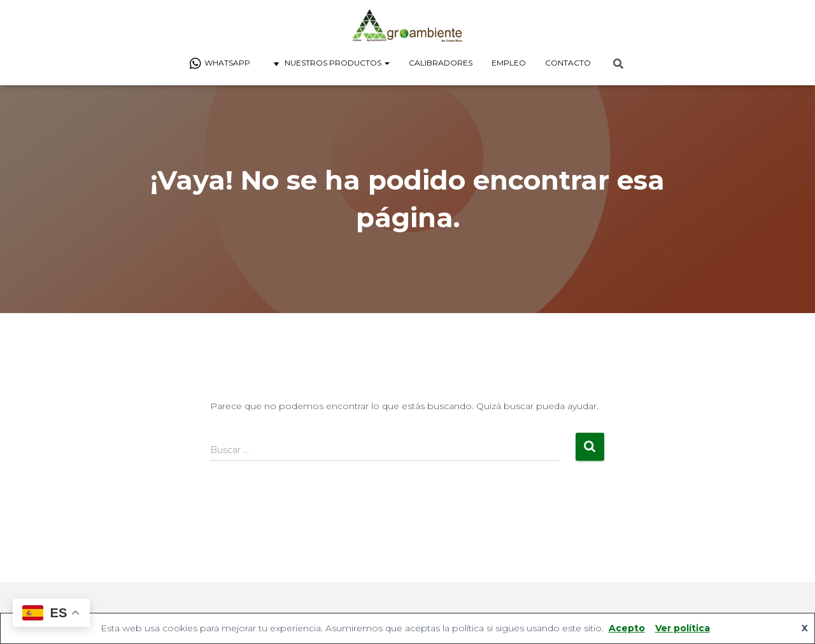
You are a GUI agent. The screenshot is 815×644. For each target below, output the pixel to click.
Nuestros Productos (330, 64)
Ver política (683, 628)
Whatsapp (220, 64)
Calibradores (441, 63)
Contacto (568, 63)
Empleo (509, 63)
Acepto (627, 628)
